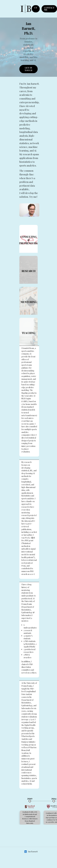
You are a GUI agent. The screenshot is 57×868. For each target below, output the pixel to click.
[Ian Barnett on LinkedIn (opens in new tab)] (26, 852)
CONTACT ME (49, 9)
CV (36, 8)
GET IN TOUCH (29, 69)
